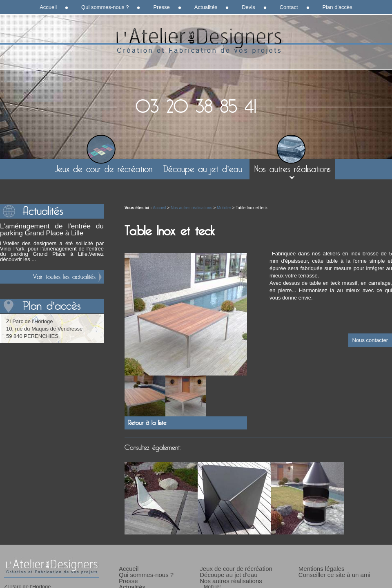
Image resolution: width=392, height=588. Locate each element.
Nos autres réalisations (293, 169)
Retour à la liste (147, 423)
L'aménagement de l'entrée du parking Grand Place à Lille (52, 230)
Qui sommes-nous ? (105, 7)
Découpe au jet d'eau (202, 169)
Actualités (206, 7)
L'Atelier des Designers (196, 41)
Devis (248, 7)
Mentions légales (322, 569)
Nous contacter (370, 340)
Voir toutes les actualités (64, 277)
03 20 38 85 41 (196, 107)
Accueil (48, 7)
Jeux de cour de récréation (104, 169)
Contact (289, 7)
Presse (161, 7)
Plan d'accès (337, 7)
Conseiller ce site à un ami (334, 575)
